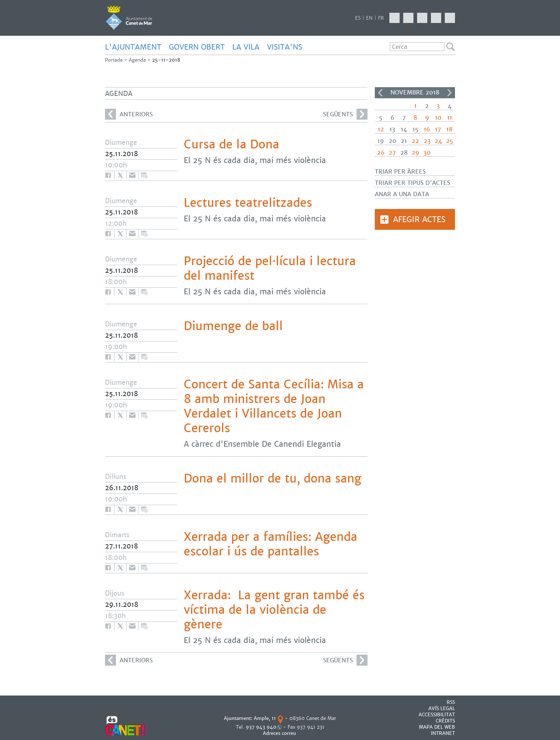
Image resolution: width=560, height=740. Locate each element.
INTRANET (443, 733)
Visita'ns (285, 47)
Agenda (137, 60)
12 (381, 129)
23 (427, 141)
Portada (114, 60)
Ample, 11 (265, 718)
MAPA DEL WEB (437, 727)
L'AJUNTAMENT (133, 47)
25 (450, 141)
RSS (451, 702)
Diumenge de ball (233, 326)
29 (415, 153)
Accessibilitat (437, 715)
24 (438, 141)
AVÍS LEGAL (442, 708)
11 (450, 118)
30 (427, 153)
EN (369, 18)
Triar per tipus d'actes (413, 183)
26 (381, 153)
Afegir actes (419, 219)
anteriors (129, 114)
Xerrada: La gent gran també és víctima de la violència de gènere (274, 610)
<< (380, 93)
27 (392, 153)
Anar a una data (402, 194)
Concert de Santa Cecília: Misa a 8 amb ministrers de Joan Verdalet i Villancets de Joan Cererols (274, 406)
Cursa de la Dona (232, 144)
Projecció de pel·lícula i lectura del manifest (270, 268)
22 (415, 141)
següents (345, 114)
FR (381, 18)
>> (450, 93)
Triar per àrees (400, 172)
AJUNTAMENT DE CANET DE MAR (129, 18)
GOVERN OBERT (197, 47)
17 (438, 129)
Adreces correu (280, 733)
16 (427, 129)
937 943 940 (261, 727)
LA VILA (246, 47)
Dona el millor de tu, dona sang (273, 479)
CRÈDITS (445, 721)
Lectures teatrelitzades (248, 203)
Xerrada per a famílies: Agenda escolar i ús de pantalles (271, 544)
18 (449, 129)
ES (358, 18)
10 (438, 118)
